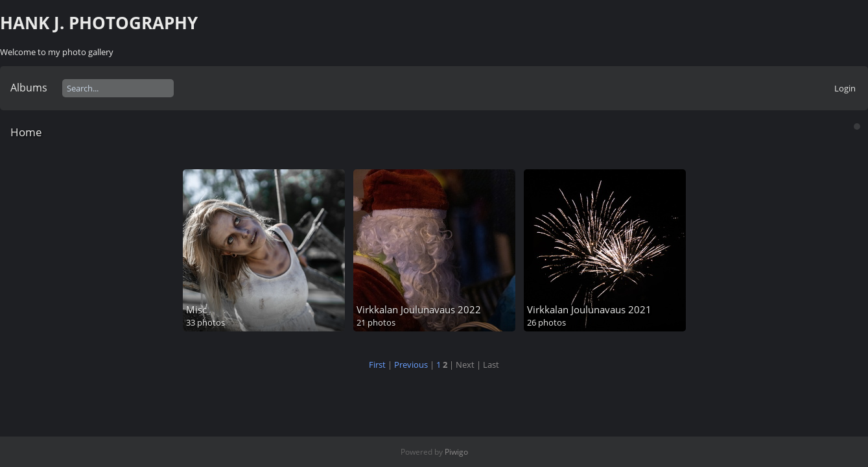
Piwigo (456, 452)
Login (845, 88)
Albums (29, 88)
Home (26, 132)
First (377, 365)
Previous (411, 365)
